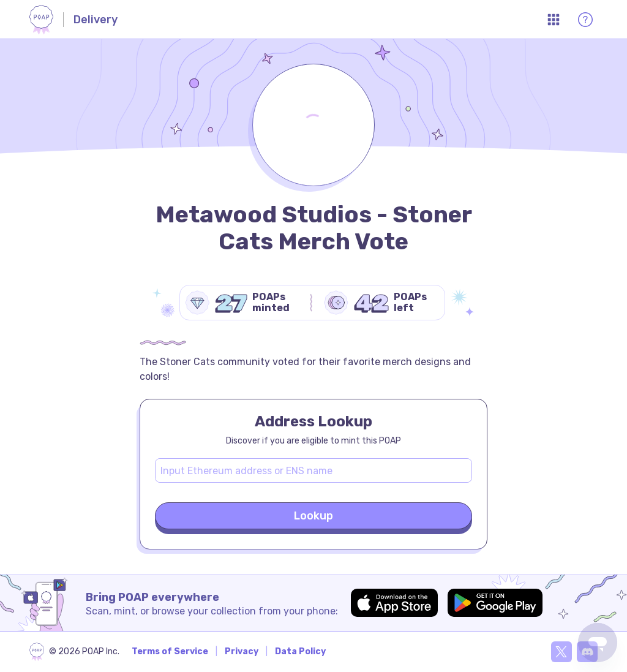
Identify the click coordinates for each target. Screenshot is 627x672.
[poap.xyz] (74, 652)
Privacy (242, 651)
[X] (561, 652)
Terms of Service (170, 651)
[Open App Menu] (554, 20)
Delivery (96, 20)
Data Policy (300, 651)
